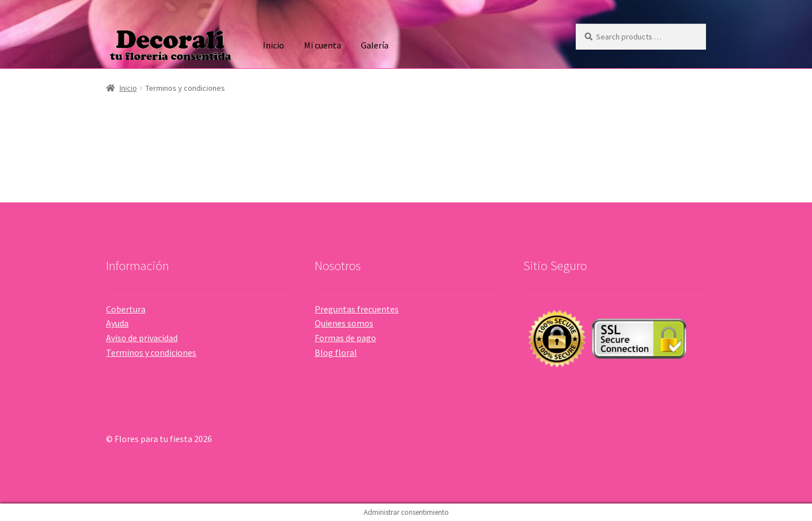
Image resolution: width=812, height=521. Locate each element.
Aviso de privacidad (142, 338)
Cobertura (126, 309)
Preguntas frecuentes (357, 309)
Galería (375, 45)
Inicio (273, 45)
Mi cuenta (323, 45)
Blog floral (336, 352)
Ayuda (117, 323)
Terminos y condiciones (151, 352)
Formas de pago (345, 338)
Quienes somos (344, 323)
